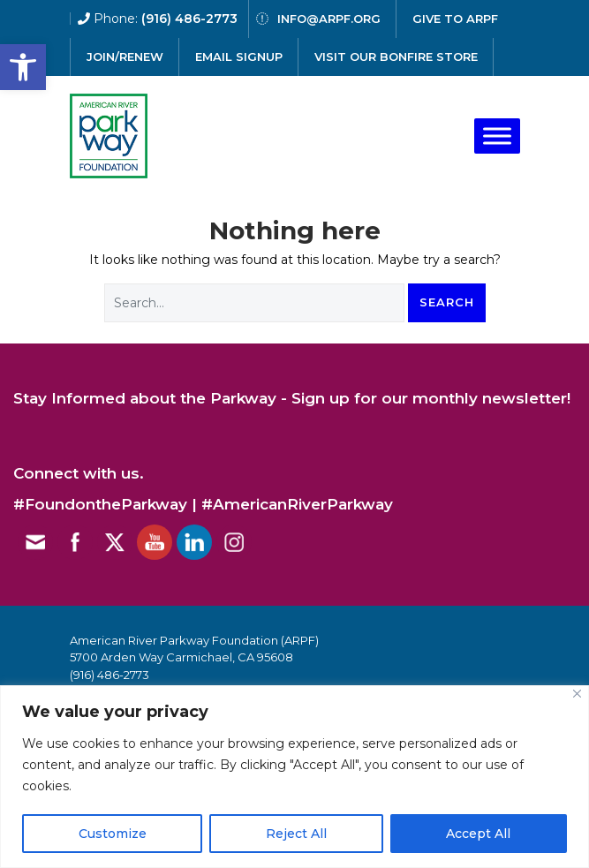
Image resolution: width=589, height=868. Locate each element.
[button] (23, 67)
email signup (239, 57)
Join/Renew (125, 57)
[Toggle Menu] (497, 136)
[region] (294, 777)
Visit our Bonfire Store (396, 57)
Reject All (296, 834)
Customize (113, 834)
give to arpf (455, 19)
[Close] (577, 694)
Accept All (478, 834)
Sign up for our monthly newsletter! (431, 398)
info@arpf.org (329, 19)
